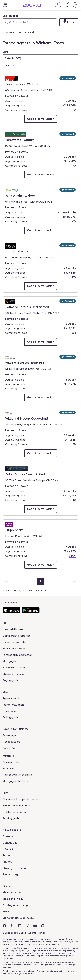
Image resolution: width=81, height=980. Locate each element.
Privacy (7, 862)
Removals (8, 768)
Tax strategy (11, 875)
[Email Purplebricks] (41, 565)
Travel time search (14, 648)
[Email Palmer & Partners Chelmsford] (41, 342)
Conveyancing (11, 762)
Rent (6, 793)
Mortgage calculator (15, 781)
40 (74, 500)
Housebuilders (11, 742)
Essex (32, 590)
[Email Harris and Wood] (41, 286)
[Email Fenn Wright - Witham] (41, 230)
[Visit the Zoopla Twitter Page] (12, 926)
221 (74, 333)
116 (74, 277)
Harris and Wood (17, 251)
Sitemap (8, 886)
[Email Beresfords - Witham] (41, 175)
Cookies (8, 849)
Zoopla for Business (16, 729)
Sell (5, 692)
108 (73, 221)
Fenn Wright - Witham (20, 195)
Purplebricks (14, 530)
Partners (8, 756)
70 (74, 166)
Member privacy (13, 899)
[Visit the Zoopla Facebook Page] (4, 926)
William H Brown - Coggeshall (27, 418)
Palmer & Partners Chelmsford (27, 307)
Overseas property (14, 642)
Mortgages (9, 661)
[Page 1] (40, 581)
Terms (6, 855)
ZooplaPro (9, 748)
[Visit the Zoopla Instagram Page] (27, 926)
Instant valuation (13, 705)
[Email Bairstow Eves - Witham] (41, 119)
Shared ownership (14, 674)
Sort (5, 52)
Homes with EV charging (17, 775)
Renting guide (11, 818)
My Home (68, 5)
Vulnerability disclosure (18, 918)
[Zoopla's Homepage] (32, 6)
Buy (5, 623)
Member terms (12, 893)
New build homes (13, 629)
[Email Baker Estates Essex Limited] (41, 509)
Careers (8, 836)
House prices (10, 711)
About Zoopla (12, 830)
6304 (72, 556)
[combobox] (30, 20)
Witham (42, 590)
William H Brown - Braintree (25, 363)
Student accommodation (18, 806)
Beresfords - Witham (20, 140)
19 (74, 110)
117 (74, 389)
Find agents (20, 590)
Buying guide (10, 680)
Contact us (10, 843)
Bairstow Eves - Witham (22, 84)
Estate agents (11, 735)
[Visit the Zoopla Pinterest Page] (43, 926)
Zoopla (6, 590)
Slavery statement (15, 868)
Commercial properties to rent (21, 799)
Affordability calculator (17, 655)
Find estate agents (14, 668)
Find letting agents (14, 812)
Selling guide (10, 717)
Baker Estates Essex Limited (25, 474)
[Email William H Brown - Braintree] (41, 398)
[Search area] (30, 22)
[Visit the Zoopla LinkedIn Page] (20, 926)
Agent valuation (12, 698)
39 (74, 444)
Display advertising (15, 905)
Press (6, 912)
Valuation (59, 5)
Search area (11, 16)
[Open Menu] (5, 5)
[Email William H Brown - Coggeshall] (41, 453)
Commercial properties (17, 636)
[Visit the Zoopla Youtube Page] (35, 926)
